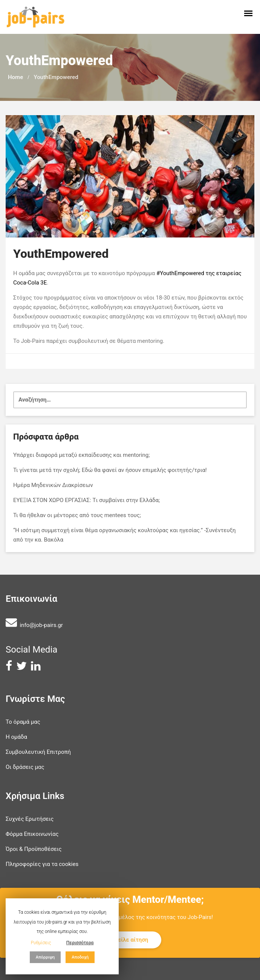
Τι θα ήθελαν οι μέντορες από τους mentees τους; (77, 515)
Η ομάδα (16, 737)
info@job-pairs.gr (41, 625)
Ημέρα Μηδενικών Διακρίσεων (53, 485)
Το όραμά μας (23, 722)
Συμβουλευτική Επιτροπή (38, 752)
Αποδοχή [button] (80, 957)
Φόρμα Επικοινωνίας (32, 834)
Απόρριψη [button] (45, 957)
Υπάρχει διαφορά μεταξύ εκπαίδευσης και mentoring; (81, 455)
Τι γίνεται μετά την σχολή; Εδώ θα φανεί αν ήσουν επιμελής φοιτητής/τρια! (110, 470)
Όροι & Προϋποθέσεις (34, 849)
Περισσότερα (80, 943)
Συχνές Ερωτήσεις (30, 819)
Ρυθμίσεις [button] (41, 943)
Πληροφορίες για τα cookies (42, 864)
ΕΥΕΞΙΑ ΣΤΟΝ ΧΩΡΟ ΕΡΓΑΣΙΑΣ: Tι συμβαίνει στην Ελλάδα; (86, 500)
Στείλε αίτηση (130, 940)
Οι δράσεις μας (25, 767)
